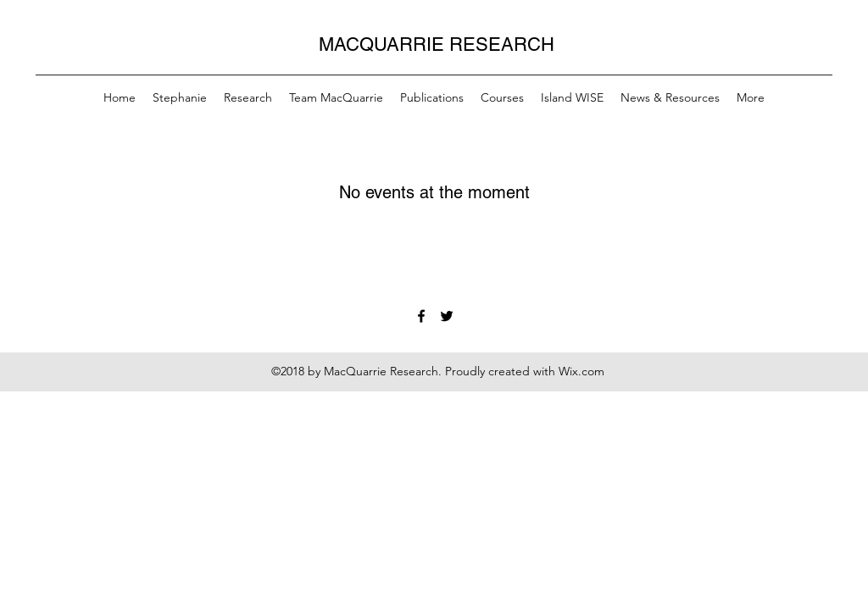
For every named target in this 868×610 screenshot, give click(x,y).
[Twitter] (447, 316)
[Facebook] (421, 316)
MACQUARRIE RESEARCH (437, 44)
